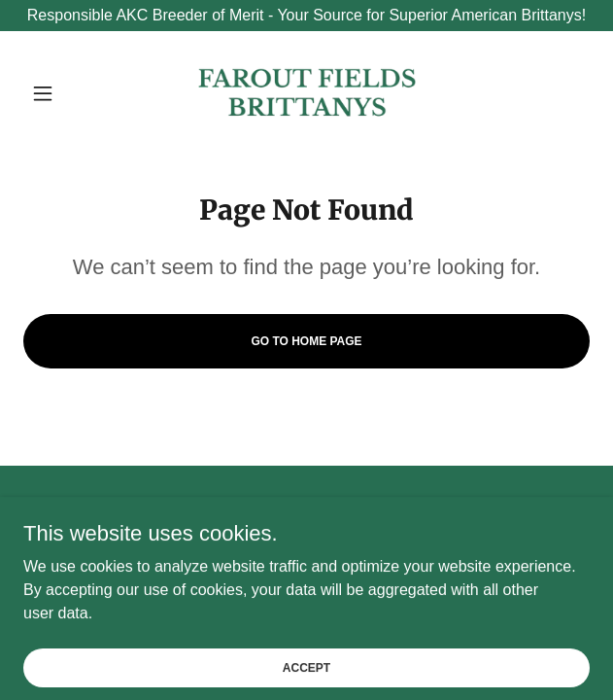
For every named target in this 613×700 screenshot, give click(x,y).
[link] (307, 93)
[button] (66, 93)
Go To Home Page (306, 341)
